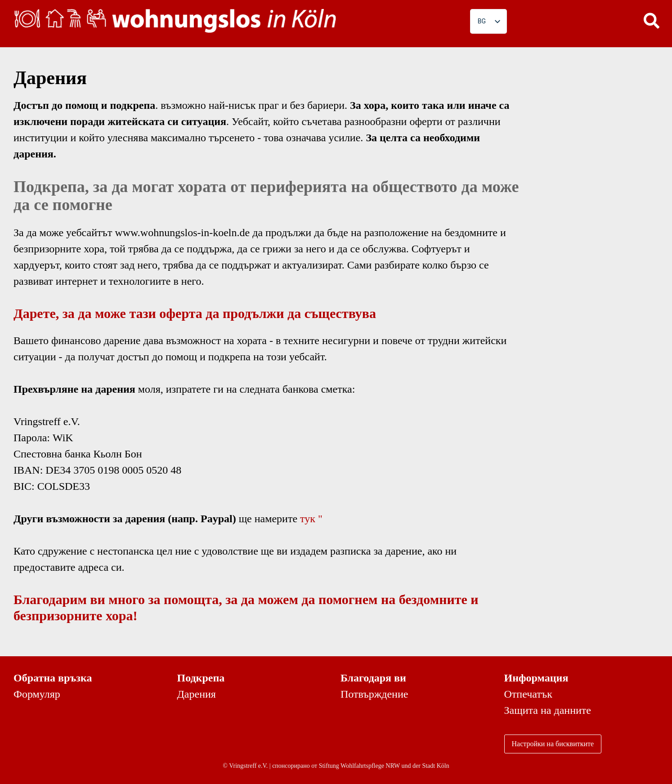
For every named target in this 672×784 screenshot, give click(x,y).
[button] (652, 20)
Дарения (197, 694)
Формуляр (37, 694)
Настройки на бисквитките (553, 744)
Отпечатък (528, 694)
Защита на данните (548, 710)
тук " (311, 519)
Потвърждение (374, 694)
